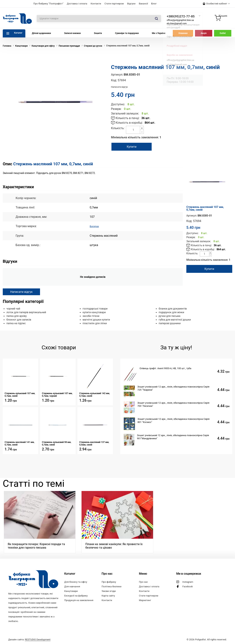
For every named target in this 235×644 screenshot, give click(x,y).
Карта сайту (108, 595)
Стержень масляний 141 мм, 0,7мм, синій (20, 443)
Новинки (183, 33)
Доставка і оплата (77, 4)
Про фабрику (109, 582)
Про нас (143, 582)
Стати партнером (114, 4)
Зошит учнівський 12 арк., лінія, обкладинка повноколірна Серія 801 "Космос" (173, 420)
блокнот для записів (19, 319)
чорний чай (13, 308)
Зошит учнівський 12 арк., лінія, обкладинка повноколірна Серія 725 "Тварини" (173, 388)
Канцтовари (71, 591)
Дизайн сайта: (29, 639)
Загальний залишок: (125, 113)
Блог (154, 4)
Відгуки (131, 4)
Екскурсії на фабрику (76, 595)
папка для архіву (17, 316)
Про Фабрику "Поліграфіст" (48, 4)
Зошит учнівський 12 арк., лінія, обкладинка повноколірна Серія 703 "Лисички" (173, 404)
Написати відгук (120, 87)
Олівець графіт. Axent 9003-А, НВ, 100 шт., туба (165, 368)
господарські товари (95, 308)
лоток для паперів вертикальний (26, 312)
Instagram (188, 582)
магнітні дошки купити (96, 319)
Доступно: (118, 104)
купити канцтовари (94, 312)
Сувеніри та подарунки (127, 33)
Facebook (187, 586)
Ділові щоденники (41, 33)
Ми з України (159, 33)
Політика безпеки (111, 586)
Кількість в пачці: (128, 118)
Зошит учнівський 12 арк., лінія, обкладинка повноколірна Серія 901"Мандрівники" (173, 437)
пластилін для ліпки (95, 323)
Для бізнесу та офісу (76, 582)
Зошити (98, 33)
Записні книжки (72, 33)
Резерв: (116, 109)
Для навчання (72, 586)
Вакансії (143, 4)
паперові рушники (170, 323)
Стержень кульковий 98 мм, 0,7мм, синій (57, 443)
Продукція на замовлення (79, 600)
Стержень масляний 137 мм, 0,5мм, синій (94, 443)
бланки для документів (173, 308)
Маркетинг (145, 600)
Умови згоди (109, 591)
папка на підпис (16, 323)
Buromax (95, 226)
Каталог (18, 33)
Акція (204, 33)
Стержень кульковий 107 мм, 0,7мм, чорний (57, 394)
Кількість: (118, 128)
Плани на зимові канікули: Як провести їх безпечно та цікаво (114, 546)
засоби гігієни (91, 316)
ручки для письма (169, 316)
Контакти (96, 4)
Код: (114, 80)
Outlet (223, 33)
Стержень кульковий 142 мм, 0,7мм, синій (95, 394)
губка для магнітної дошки (175, 319)
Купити (135, 147)
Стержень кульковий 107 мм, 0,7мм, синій (20, 394)
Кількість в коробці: (129, 123)
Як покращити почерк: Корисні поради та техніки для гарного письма (36, 546)
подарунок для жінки (171, 312)
